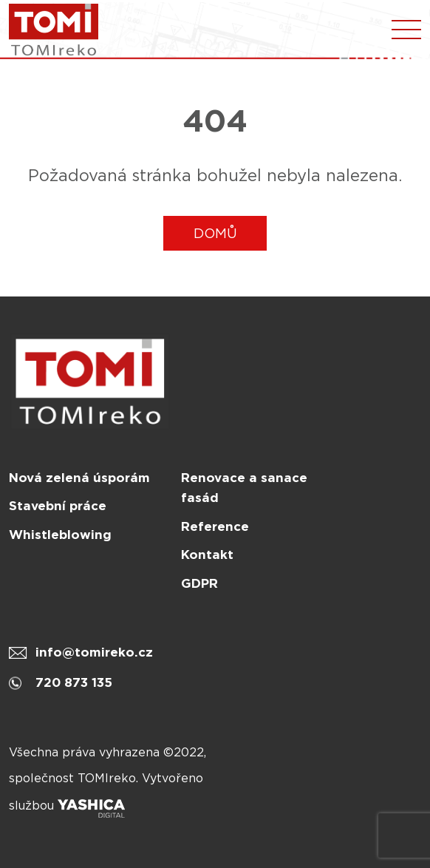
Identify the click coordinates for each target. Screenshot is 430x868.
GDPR (199, 583)
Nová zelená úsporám (79, 478)
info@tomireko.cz (81, 652)
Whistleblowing (60, 535)
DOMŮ (215, 233)
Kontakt (207, 555)
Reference (215, 526)
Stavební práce (58, 506)
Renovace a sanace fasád (244, 488)
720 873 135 (61, 682)
